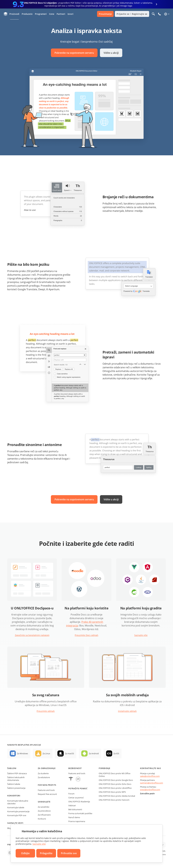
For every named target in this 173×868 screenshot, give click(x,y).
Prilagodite (46, 853)
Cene (52, 14)
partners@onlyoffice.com (152, 783)
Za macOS (69, 753)
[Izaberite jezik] (167, 14)
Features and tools (46, 790)
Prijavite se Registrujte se (132, 14)
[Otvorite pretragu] (153, 14)
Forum (71, 794)
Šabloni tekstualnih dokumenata (16, 779)
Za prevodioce (44, 811)
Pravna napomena (77, 821)
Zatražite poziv (147, 793)
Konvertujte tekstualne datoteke (18, 802)
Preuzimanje (105, 14)
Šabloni (12, 768)
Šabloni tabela (14, 784)
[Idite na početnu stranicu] (6, 14)
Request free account (47, 794)
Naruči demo (74, 817)
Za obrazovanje (47, 768)
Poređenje (104, 768)
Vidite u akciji (111, 53)
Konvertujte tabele (16, 807)
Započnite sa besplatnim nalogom (32, 635)
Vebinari (72, 805)
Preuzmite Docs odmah (86, 635)
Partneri (61, 14)
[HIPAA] (71, 779)
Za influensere (44, 815)
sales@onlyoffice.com (150, 776)
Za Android (94, 753)
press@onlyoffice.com (150, 790)
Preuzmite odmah (46, 711)
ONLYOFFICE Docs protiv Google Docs (116, 780)
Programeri (41, 14)
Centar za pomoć (76, 798)
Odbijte (25, 853)
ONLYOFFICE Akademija (79, 802)
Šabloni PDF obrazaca (17, 773)
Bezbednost (75, 768)
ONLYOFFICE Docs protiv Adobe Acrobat (117, 796)
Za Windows (22, 753)
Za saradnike (44, 807)
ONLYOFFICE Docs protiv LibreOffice (115, 788)
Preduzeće (27, 14)
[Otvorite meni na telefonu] (159, 14)
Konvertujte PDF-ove (17, 815)
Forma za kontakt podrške (80, 813)
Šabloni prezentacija (16, 788)
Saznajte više (141, 635)
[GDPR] (78, 779)
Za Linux (46, 753)
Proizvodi (14, 14)
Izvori (70, 14)
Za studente (43, 773)
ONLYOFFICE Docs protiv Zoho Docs (115, 784)
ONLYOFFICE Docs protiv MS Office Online (115, 775)
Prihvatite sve (69, 853)
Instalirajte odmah (127, 711)
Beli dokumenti (75, 809)
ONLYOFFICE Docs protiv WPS (112, 792)
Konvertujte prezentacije (18, 811)
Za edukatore (44, 777)
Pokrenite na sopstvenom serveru (74, 53)
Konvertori (14, 796)
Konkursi (42, 819)
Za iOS (116, 753)
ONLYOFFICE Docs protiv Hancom (114, 800)
